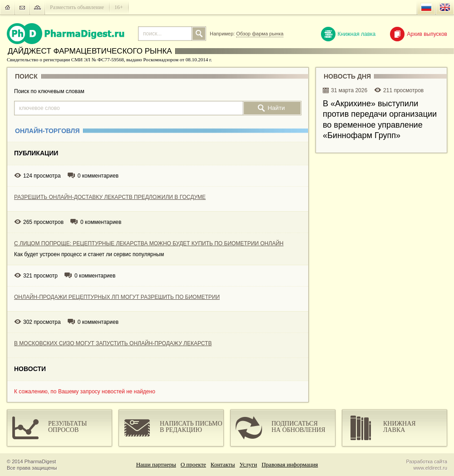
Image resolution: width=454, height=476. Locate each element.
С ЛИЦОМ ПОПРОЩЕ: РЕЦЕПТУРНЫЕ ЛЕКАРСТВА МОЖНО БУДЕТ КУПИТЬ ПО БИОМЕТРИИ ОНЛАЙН (149, 243)
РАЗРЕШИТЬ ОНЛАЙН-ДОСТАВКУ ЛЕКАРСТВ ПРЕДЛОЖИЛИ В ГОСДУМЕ (110, 197)
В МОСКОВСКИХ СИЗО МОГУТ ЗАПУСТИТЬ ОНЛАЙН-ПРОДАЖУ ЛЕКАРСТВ (113, 343)
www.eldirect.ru (430, 468)
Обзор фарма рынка (260, 34)
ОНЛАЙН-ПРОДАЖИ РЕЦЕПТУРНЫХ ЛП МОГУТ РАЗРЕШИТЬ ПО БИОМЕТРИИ (117, 297)
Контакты (223, 464)
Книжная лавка (348, 34)
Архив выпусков (419, 34)
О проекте (193, 464)
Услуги (249, 464)
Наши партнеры (156, 464)
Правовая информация (290, 464)
